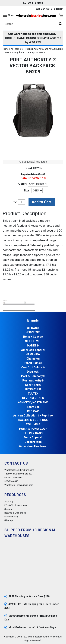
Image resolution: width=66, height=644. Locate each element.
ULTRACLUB (33, 390)
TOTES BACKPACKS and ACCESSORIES (44, 49)
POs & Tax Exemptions (16, 505)
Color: (22, 184)
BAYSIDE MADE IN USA (33, 420)
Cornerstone (33, 442)
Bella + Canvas (33, 337)
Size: (27, 190)
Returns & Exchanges (15, 513)
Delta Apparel (33, 438)
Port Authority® (33, 381)
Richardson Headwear (33, 446)
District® (33, 372)
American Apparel (33, 350)
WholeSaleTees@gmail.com (19, 485)
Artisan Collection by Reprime (33, 416)
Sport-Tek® (33, 385)
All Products (17, 49)
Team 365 (33, 407)
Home (6, 49)
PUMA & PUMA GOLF (33, 429)
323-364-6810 (44, 9)
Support (59, 9)
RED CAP (33, 411)
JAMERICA (33, 354)
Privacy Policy (11, 516)
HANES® (33, 346)
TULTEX (33, 394)
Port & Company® (33, 376)
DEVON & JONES (33, 398)
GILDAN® (33, 328)
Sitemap (9, 520)
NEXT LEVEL (33, 341)
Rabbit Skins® (33, 363)
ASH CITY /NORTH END (33, 403)
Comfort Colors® (33, 368)
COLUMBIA (33, 425)
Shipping (9, 501)
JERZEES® (33, 332)
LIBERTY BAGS (33, 433)
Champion (33, 359)
